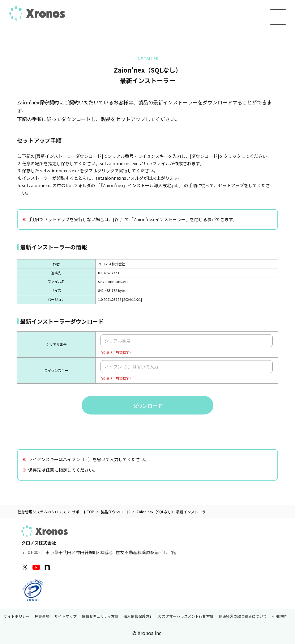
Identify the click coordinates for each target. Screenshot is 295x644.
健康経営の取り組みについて (243, 617)
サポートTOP (83, 512)
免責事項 (42, 617)
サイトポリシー (17, 617)
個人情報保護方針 (138, 617)
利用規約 (279, 617)
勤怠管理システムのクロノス (42, 512)
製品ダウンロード (115, 512)
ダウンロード (147, 406)
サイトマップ (66, 617)
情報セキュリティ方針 (100, 617)
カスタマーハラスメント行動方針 (186, 617)
